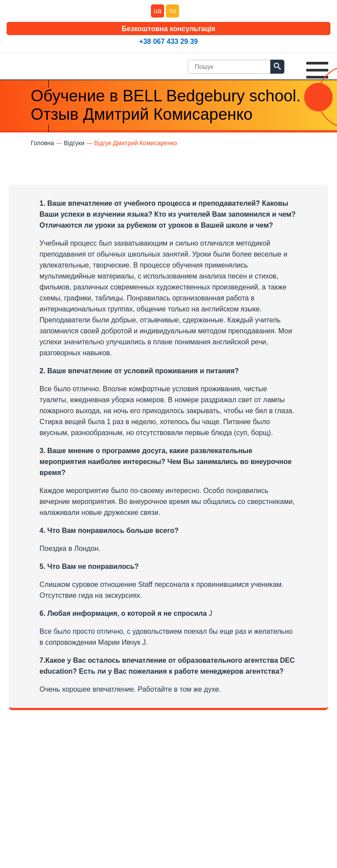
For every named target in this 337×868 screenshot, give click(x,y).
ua (158, 11)
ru (172, 11)
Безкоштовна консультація (168, 29)
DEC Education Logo (37, 64)
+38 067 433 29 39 (168, 41)
